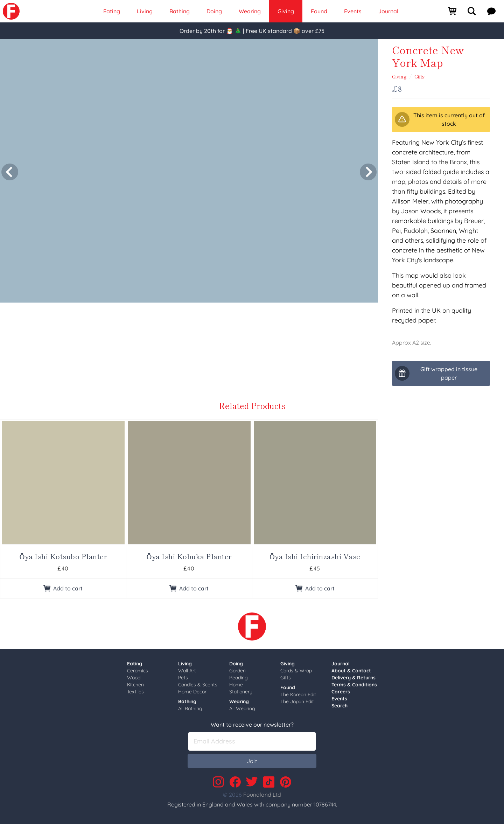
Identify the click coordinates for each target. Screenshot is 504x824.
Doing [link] (214, 11)
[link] (11, 11)
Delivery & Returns (353, 678)
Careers (341, 692)
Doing (236, 664)
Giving (399, 76)
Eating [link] (112, 11)
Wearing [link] (250, 11)
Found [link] (319, 11)
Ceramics (138, 671)
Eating (135, 664)
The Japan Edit (297, 701)
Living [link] (145, 11)
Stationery (241, 692)
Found (288, 687)
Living (185, 664)
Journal (341, 664)
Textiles (135, 692)
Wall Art (187, 671)
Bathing (187, 701)
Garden (237, 671)
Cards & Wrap (296, 671)
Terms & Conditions (354, 685)
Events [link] (353, 11)
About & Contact (351, 671)
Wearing (239, 701)
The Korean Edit (298, 694)
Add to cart (63, 588)
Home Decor (192, 692)
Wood (134, 678)
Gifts (419, 76)
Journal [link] (388, 11)
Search (339, 706)
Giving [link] (286, 11)
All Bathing (190, 708)
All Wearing (242, 708)
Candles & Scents (198, 685)
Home (236, 685)
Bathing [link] (180, 11)
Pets (183, 678)
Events (339, 699)
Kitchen (135, 685)
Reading (239, 678)
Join (252, 761)
